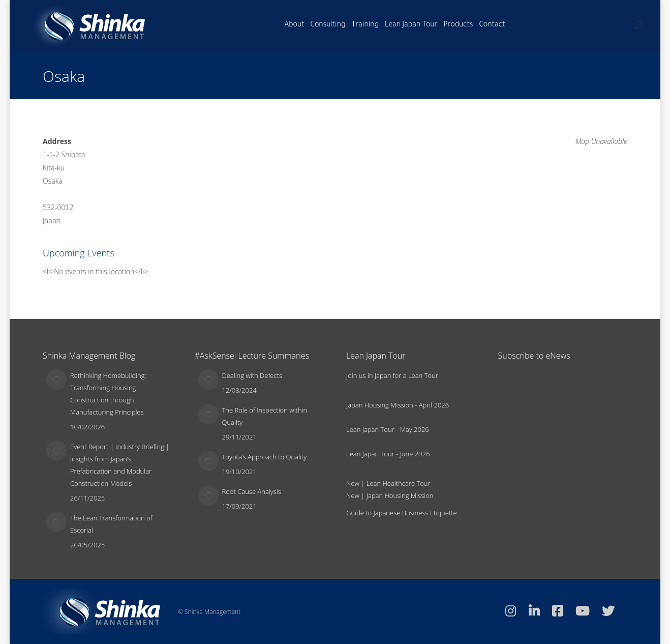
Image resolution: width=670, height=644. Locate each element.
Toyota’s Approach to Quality (265, 457)
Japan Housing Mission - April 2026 (398, 405)
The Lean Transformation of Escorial (111, 524)
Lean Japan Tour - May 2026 (388, 429)
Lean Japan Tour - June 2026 (388, 454)
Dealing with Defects (252, 375)
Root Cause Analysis (252, 491)
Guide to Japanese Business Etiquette (402, 513)
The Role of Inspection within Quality (265, 416)
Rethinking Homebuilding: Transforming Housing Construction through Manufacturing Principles (108, 394)
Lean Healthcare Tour (399, 483)
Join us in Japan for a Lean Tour (392, 375)
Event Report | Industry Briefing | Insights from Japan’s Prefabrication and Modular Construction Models (120, 465)
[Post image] (56, 379)
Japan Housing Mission (400, 495)
